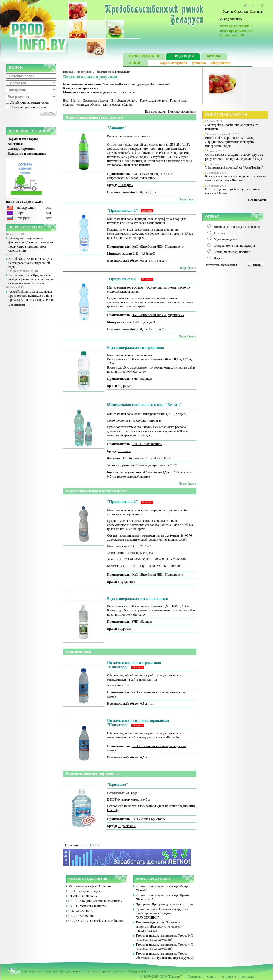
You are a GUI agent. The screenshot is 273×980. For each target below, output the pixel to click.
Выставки (15, 144)
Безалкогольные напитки (82, 84)
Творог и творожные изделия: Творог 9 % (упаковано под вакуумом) (164, 938)
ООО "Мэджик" (171, 976)
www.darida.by (136, 372)
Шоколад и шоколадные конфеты (237, 227)
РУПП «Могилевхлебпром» (87, 906)
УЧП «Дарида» (142, 379)
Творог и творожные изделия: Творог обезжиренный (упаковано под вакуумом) (165, 956)
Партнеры (195, 976)
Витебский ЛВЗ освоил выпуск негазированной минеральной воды (30, 263)
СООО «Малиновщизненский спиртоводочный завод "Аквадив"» (140, 176)
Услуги (228, 11)
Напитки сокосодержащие (134, 84)
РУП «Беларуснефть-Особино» (90, 886)
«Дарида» (125, 386)
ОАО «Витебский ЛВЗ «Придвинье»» (158, 246)
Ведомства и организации (27, 154)
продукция (84, 72)
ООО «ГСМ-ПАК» (81, 911)
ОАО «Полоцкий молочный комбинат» (95, 901)
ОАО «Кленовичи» (81, 916)
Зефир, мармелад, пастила (232, 252)
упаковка (199, 63)
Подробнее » (187, 199)
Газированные (111, 84)
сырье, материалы (174, 63)
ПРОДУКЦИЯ (183, 57)
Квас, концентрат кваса (81, 88)
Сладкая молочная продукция (234, 246)
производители (32, 971)
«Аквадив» (126, 185)
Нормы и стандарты (23, 139)
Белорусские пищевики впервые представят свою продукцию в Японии (236, 178)
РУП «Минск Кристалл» (149, 819)
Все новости (17, 305)
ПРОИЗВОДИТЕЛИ (144, 57)
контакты (248, 976)
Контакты (256, 11)
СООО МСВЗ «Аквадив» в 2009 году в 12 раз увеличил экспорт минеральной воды (234, 157)
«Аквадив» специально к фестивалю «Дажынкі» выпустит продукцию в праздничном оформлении (31, 244)
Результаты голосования (222, 265)
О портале (241, 11)
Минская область (88, 105)
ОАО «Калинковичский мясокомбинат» (96, 921)
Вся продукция (155, 111)
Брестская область (96, 101)
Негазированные (159, 84)
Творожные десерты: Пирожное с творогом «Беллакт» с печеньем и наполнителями (159, 926)
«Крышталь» (127, 826)
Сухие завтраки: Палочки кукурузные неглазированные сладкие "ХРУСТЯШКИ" (162, 913)
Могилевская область (118, 105)
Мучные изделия (225, 239)
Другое (219, 258)
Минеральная (116, 92)
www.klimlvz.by (118, 685)
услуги (212, 976)
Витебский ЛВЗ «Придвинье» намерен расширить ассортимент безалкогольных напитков (31, 279)
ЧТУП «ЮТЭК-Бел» (83, 896)
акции (76, 971)
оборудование (221, 63)
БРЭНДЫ (214, 57)
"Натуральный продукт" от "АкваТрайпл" (234, 167)
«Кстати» (124, 451)
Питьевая (129, 92)
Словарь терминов (22, 149)
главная (68, 72)
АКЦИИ (135, 64)
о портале (229, 976)
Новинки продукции (182, 111)
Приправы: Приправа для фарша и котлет (164, 904)
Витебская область (124, 101)
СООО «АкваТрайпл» (147, 444)
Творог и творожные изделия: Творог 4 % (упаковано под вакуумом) (164, 947)
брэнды (65, 971)
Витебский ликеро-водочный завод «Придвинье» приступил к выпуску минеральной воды (230, 142)
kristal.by (113, 810)
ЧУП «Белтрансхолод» (84, 891)
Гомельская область (154, 101)
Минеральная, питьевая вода (85, 92)
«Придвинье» (127, 582)
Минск (76, 101)
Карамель (220, 233)
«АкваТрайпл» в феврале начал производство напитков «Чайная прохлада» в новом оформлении (31, 296)
